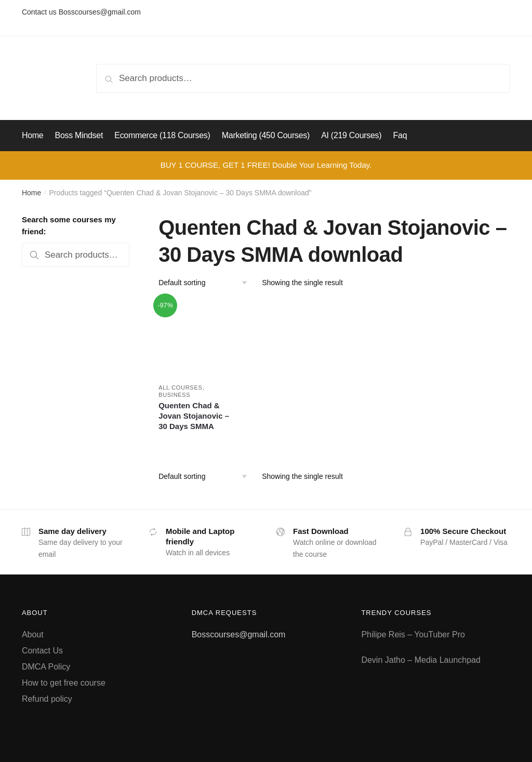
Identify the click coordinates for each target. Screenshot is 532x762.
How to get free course (64, 683)
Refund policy (47, 699)
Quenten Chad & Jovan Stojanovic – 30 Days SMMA (194, 416)
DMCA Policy (46, 667)
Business (174, 395)
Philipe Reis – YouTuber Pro (413, 634)
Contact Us (42, 651)
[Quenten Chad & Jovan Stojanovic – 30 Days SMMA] (197, 337)
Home (31, 193)
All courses (180, 387)
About (33, 634)
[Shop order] (207, 283)
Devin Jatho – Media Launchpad (421, 660)
